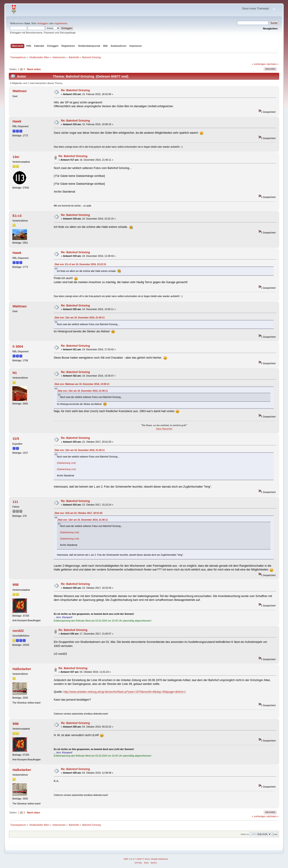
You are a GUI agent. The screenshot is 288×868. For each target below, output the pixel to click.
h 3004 (18, 346)
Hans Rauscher (164, 429)
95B (16, 585)
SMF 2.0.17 (129, 859)
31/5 (16, 438)
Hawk (17, 121)
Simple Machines (159, 859)
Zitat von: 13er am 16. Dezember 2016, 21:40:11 (80, 318)
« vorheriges (259, 64)
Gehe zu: (245, 834)
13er (16, 157)
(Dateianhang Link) (66, 463)
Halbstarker (22, 669)
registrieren (61, 23)
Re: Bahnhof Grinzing (75, 90)
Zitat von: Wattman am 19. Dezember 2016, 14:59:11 (82, 384)
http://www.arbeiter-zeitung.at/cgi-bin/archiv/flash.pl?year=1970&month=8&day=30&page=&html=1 (125, 692)
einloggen (43, 23)
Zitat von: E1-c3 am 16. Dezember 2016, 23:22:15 (80, 264)
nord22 (18, 631)
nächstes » (272, 64)
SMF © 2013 (143, 859)
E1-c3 (17, 216)
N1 (15, 373)
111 (15, 502)
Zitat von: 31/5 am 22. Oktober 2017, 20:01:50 (78, 513)
